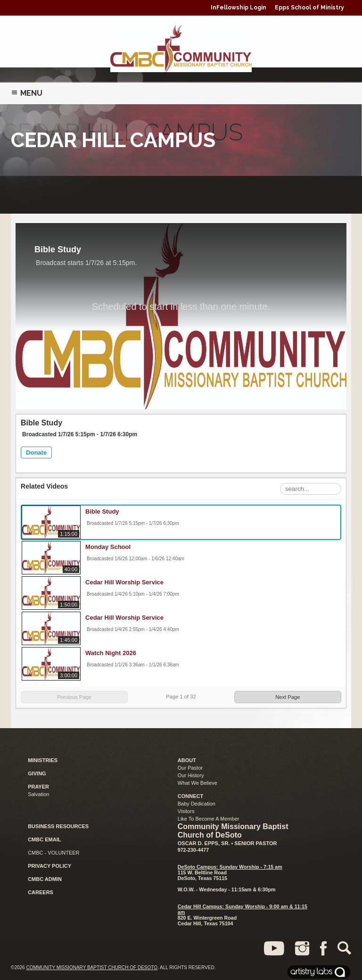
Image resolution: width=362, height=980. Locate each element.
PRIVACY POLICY (49, 866)
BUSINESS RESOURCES (58, 826)
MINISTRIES (43, 760)
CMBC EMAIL (44, 839)
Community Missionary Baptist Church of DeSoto (92, 968)
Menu (27, 93)
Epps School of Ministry (309, 8)
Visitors (186, 811)
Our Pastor (190, 768)
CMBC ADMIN (45, 879)
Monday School (108, 547)
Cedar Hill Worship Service (124, 582)
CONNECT (190, 796)
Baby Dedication (197, 804)
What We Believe (197, 783)
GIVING (37, 773)
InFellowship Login (239, 8)
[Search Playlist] (311, 489)
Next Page (288, 697)
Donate (36, 453)
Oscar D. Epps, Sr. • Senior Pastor (227, 843)
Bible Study (102, 511)
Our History (191, 775)
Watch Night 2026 (111, 653)
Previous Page (74, 697)
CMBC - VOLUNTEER (53, 853)
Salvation (38, 794)
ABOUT (187, 760)
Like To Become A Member (209, 819)
